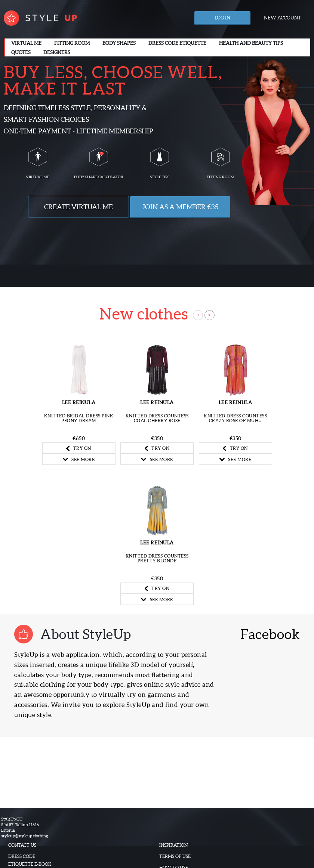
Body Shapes (119, 43)
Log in (222, 18)
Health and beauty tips (251, 43)
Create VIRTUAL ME (78, 207)
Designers (57, 52)
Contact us (22, 845)
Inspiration (173, 845)
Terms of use (175, 856)
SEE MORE (79, 459)
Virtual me (26, 43)
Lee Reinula (79, 403)
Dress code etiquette (177, 43)
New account (282, 18)
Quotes (21, 52)
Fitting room (72, 43)
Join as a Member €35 (180, 207)
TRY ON (79, 448)
